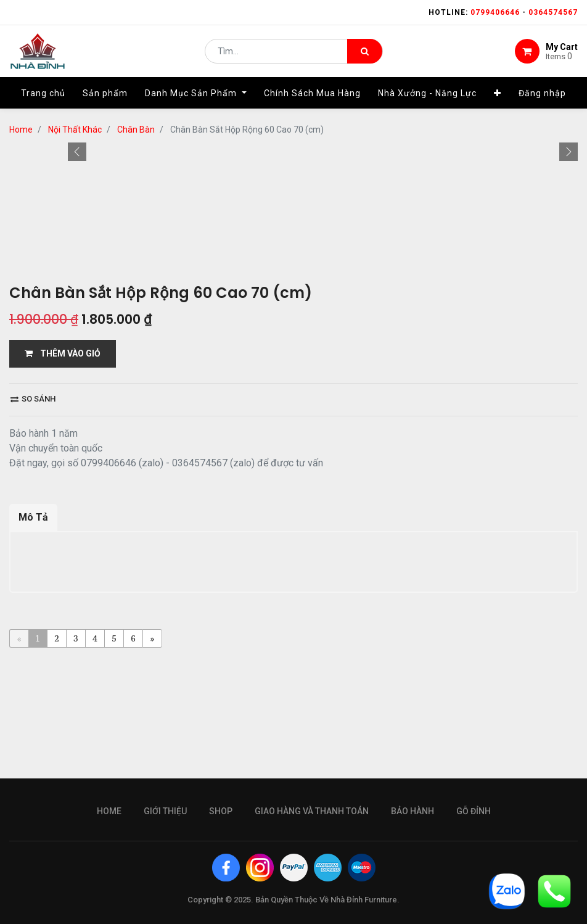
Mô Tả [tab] (33, 733)
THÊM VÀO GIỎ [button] (63, 569)
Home (109, 911)
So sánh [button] (33, 615)
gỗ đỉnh (474, 911)
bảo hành (413, 911)
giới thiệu (165, 911)
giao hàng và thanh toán (312, 911)
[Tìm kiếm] (365, 53)
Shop (221, 911)
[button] (77, 300)
